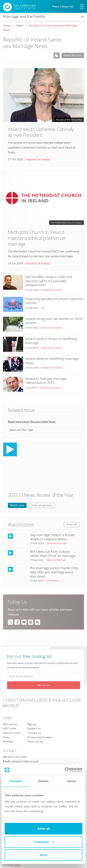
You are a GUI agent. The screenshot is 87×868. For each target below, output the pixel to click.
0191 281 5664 (17, 757)
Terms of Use (35, 741)
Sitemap (8, 741)
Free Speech (52, 581)
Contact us (34, 733)
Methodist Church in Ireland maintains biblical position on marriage (37, 238)
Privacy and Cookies (40, 737)
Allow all (44, 829)
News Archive (73, 55)
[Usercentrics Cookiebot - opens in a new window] (65, 770)
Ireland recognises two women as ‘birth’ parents (54, 321)
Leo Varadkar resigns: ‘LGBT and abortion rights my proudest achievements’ (49, 281)
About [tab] (71, 781)
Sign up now (44, 685)
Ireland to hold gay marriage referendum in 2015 (46, 381)
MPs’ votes (10, 728)
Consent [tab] (16, 781)
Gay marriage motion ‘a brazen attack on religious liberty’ (53, 537)
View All (72, 524)
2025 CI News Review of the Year (41, 495)
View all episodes (42, 505)
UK (43, 308)
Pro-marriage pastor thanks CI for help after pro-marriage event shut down (54, 572)
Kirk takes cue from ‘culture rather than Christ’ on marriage (53, 554)
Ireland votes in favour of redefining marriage (51, 341)
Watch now (17, 505)
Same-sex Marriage (21, 430)
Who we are (10, 724)
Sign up (32, 724)
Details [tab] (43, 781)
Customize (44, 842)
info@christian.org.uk (25, 761)
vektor (17, 865)
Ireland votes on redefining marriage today (52, 361)
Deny (44, 855)
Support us (34, 728)
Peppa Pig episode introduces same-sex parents (54, 301)
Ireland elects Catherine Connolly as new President (41, 132)
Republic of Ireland (38, 159)
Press (6, 737)
